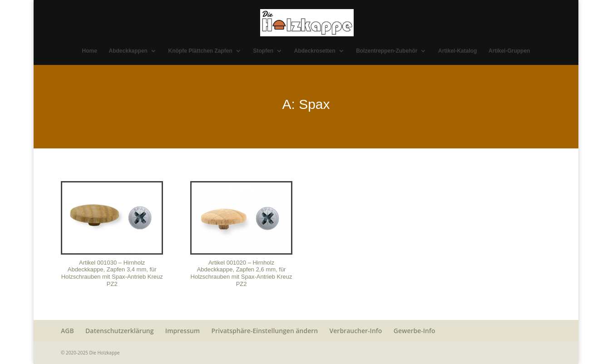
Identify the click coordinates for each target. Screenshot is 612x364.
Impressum (183, 331)
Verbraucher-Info (356, 331)
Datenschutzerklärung (119, 331)
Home (90, 51)
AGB (67, 331)
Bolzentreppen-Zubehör (387, 51)
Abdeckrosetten (315, 51)
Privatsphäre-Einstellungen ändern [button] (265, 331)
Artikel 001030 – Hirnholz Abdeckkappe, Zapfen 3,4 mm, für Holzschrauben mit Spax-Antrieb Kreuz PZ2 (112, 273)
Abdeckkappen (128, 51)
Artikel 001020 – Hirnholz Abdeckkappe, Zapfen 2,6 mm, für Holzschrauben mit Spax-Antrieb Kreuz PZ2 (242, 273)
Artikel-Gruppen (509, 51)
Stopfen (264, 51)
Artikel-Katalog (457, 51)
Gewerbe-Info (415, 331)
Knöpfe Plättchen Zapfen (200, 51)
